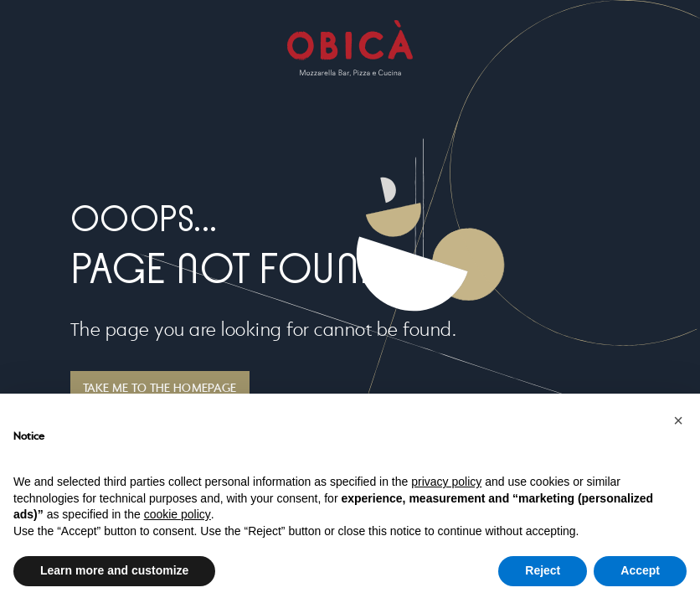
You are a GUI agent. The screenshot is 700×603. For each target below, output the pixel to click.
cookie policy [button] (178, 514)
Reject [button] (543, 570)
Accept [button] (640, 570)
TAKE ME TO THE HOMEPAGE (160, 389)
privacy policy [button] (446, 482)
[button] (678, 420)
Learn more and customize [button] (114, 570)
